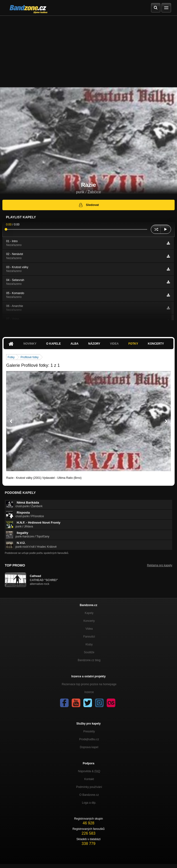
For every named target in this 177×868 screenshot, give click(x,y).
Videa (114, 344)
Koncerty (156, 344)
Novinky (30, 344)
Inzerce (89, 692)
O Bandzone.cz (89, 795)
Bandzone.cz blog (89, 660)
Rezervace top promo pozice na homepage (89, 684)
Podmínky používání (89, 787)
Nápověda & (89, 771)
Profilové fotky (29, 357)
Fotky (133, 344)
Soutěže (89, 652)
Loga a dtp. (89, 803)
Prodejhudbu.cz (89, 739)
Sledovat (88, 205)
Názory (94, 344)
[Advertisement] (88, 51)
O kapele (53, 344)
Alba (74, 344)
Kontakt (89, 779)
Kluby (89, 644)
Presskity (89, 731)
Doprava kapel (89, 747)
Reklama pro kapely (160, 565)
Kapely (89, 613)
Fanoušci (89, 637)
